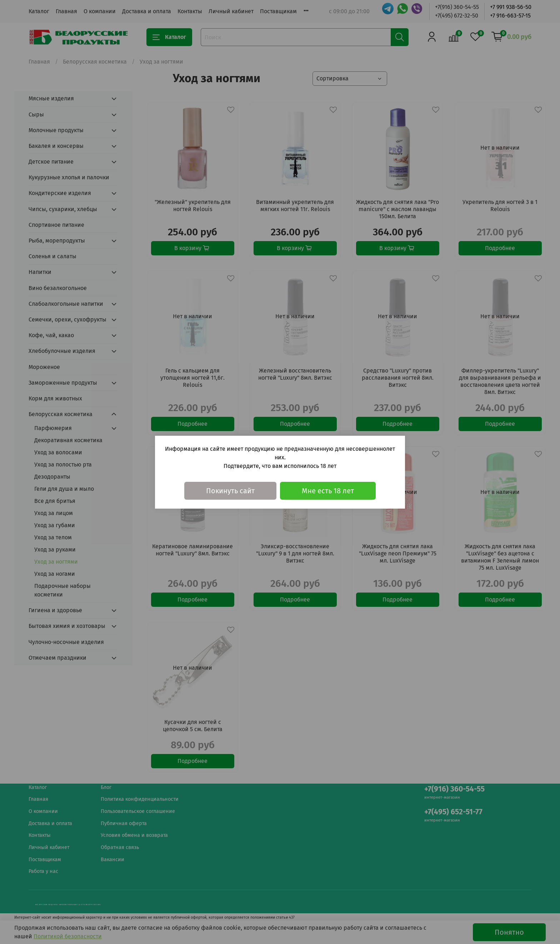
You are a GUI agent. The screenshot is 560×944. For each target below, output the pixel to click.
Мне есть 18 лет (328, 491)
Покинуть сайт (230, 491)
